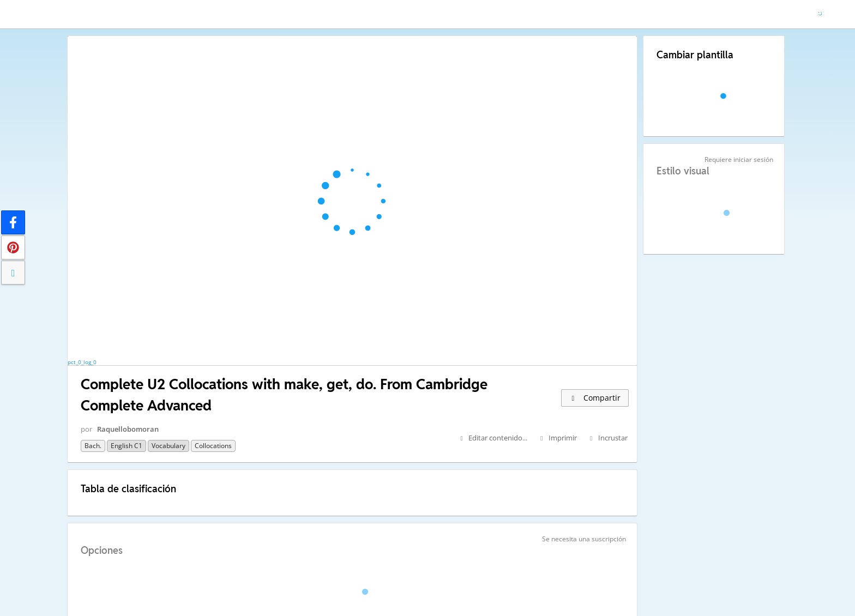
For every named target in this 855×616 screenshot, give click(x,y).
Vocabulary (168, 446)
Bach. (93, 446)
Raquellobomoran (128, 429)
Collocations (213, 446)
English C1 (127, 446)
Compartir (595, 398)
